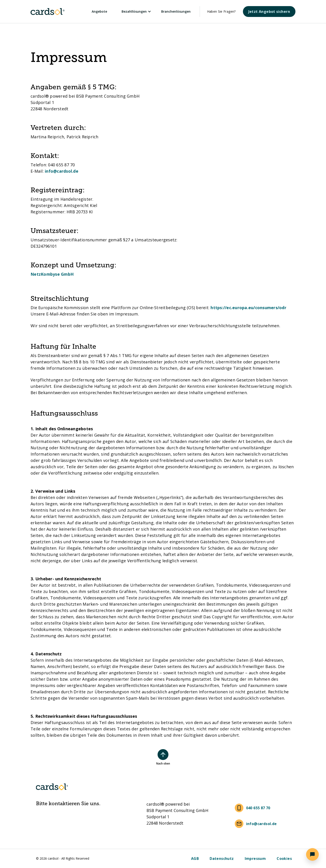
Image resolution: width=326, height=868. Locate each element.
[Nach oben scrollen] (163, 755)
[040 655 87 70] (253, 808)
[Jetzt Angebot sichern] (269, 12)
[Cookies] (284, 859)
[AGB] (195, 859)
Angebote (99, 11)
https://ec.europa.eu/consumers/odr (248, 308)
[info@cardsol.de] (257, 824)
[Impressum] (255, 859)
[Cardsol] (52, 12)
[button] (312, 854)
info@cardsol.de (62, 171)
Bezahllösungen (134, 11)
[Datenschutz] (222, 859)
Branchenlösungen (176, 11)
